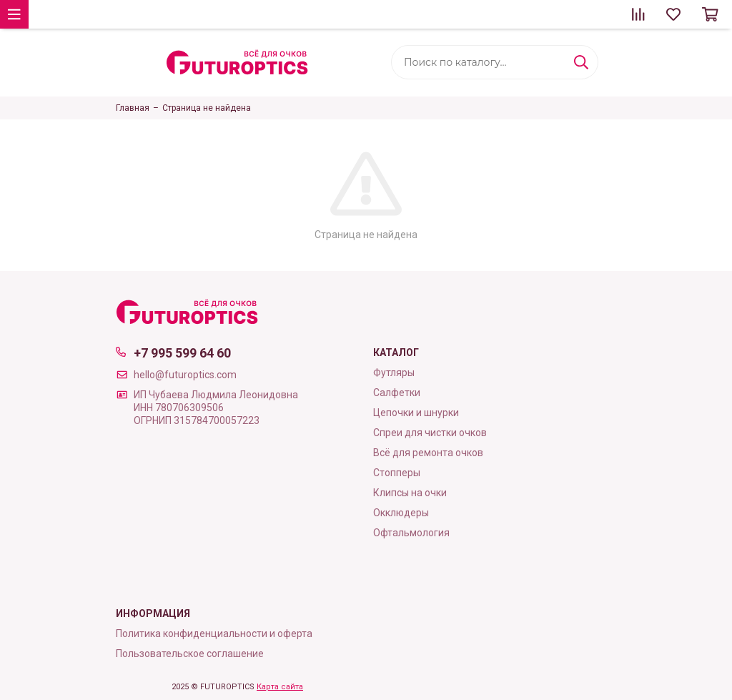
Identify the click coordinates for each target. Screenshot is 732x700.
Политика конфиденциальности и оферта (214, 634)
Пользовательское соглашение (190, 654)
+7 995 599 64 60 (182, 353)
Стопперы (397, 473)
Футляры (394, 373)
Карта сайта (280, 687)
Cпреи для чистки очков (430, 433)
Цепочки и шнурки (416, 413)
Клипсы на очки (410, 493)
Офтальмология (411, 533)
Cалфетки (397, 393)
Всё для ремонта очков (428, 453)
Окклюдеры (401, 513)
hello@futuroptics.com (185, 375)
